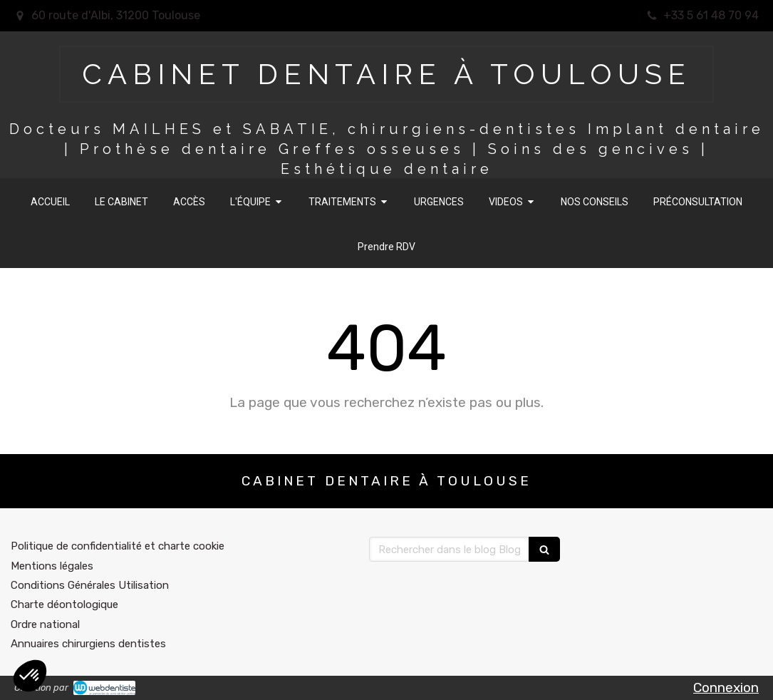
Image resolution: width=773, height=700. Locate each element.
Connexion (726, 688)
